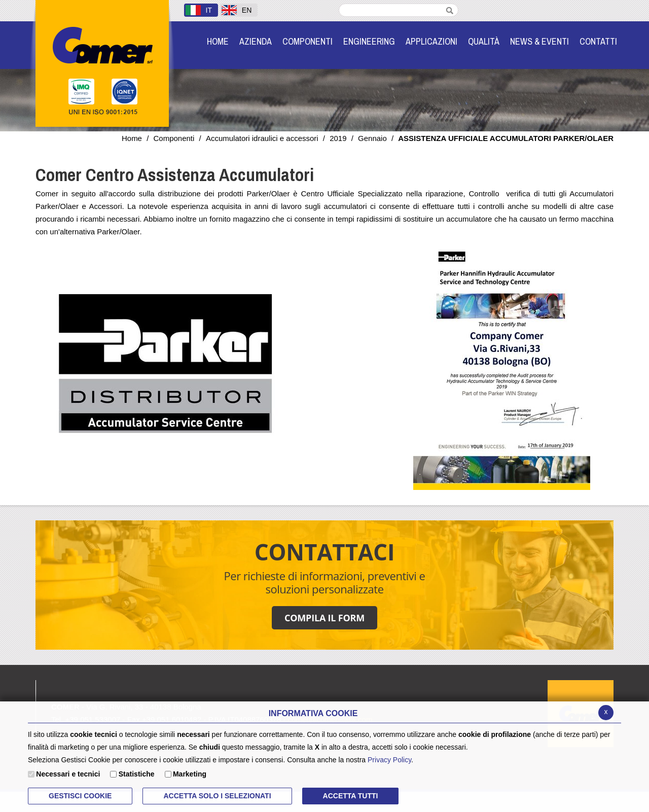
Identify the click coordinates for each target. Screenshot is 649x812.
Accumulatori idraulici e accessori (262, 138)
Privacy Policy (389, 760)
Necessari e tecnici (68, 774)
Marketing (190, 774)
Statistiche (137, 774)
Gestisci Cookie (80, 796)
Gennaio (372, 138)
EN (237, 10)
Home (132, 138)
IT (199, 10)
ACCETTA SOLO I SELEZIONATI (217, 796)
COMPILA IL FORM (324, 618)
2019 (338, 138)
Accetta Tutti (351, 796)
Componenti (174, 138)
